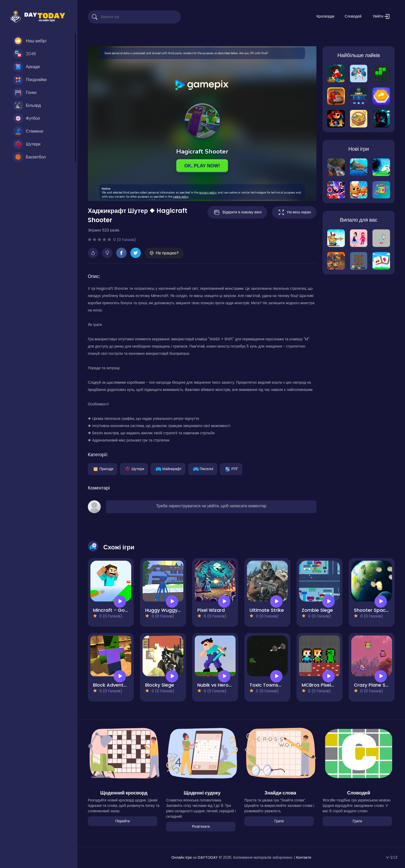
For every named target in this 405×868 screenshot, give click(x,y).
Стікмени (28, 131)
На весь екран (294, 212)
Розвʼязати (201, 826)
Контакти (303, 857)
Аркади (26, 67)
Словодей (353, 16)
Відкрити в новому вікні (237, 212)
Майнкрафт (168, 469)
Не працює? (164, 253)
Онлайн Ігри (182, 857)
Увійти (381, 16)
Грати (279, 821)
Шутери (27, 144)
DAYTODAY (208, 857)
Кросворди (325, 16)
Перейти (123, 821)
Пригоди (103, 469)
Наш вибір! (30, 41)
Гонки (25, 93)
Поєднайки (30, 80)
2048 (24, 54)
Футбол (26, 118)
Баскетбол (29, 157)
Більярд (27, 106)
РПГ (231, 469)
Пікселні (203, 469)
